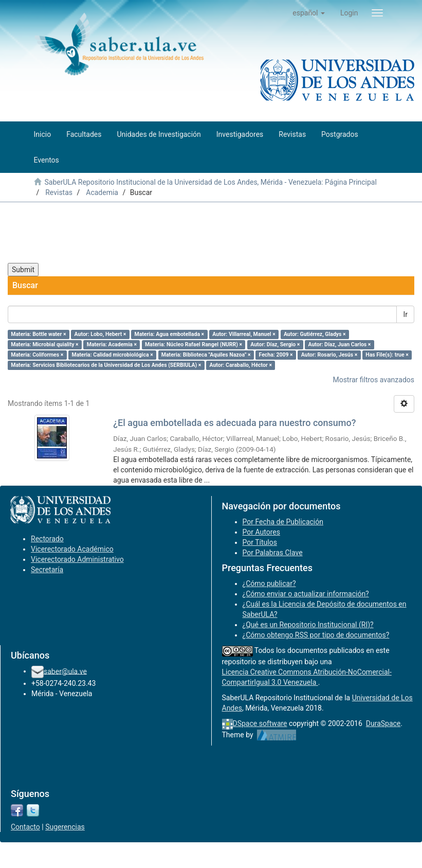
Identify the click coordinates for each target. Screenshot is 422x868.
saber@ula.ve (65, 671)
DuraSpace (383, 723)
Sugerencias (65, 827)
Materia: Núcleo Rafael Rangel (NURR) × (194, 344)
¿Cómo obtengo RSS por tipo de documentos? (316, 635)
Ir (405, 314)
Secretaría (47, 570)
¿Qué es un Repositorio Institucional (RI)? (308, 625)
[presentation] (86, 233)
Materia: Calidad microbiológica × (112, 355)
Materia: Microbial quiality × (44, 344)
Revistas (59, 192)
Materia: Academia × (112, 344)
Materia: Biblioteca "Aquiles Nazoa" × (206, 355)
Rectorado (47, 539)
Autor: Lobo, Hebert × (100, 334)
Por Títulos (260, 542)
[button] (309, 13)
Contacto (25, 827)
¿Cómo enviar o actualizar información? (306, 594)
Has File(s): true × (387, 355)
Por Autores (261, 532)
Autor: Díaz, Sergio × (275, 344)
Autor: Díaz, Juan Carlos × (339, 344)
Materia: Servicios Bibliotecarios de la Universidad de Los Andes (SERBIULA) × (106, 365)
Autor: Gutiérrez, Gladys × (315, 334)
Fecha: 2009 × (276, 355)
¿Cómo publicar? (269, 583)
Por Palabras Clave (273, 553)
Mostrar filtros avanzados (373, 380)
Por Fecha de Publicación (283, 522)
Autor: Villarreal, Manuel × (244, 334)
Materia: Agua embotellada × (169, 334)
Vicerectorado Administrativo (77, 559)
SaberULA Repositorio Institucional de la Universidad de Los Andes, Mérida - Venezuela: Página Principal (210, 182)
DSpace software (260, 723)
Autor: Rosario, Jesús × (329, 355)
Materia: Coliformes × (37, 355)
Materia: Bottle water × (38, 334)
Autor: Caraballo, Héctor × (241, 365)
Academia (102, 192)
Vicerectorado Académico (72, 549)
